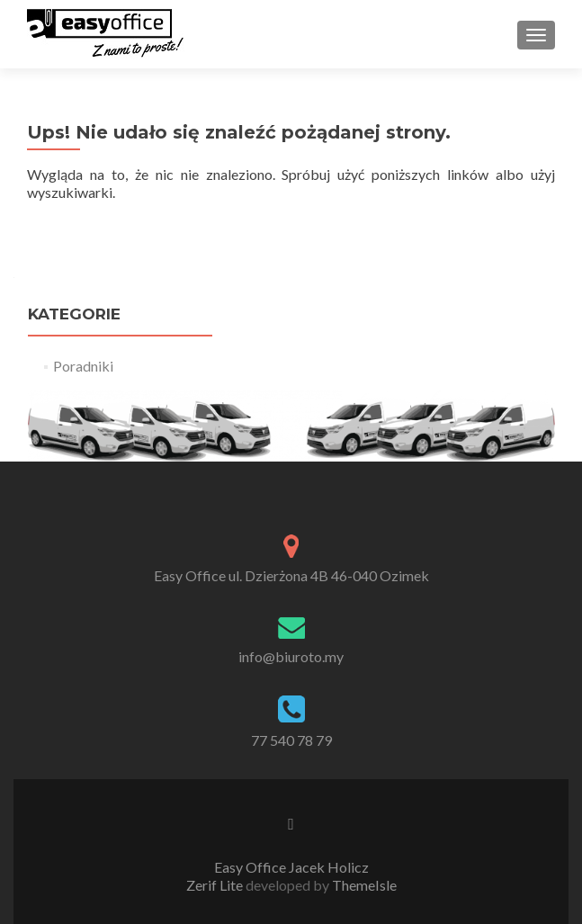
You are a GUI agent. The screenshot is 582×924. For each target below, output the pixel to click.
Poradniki (83, 366)
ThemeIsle (364, 885)
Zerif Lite (216, 885)
